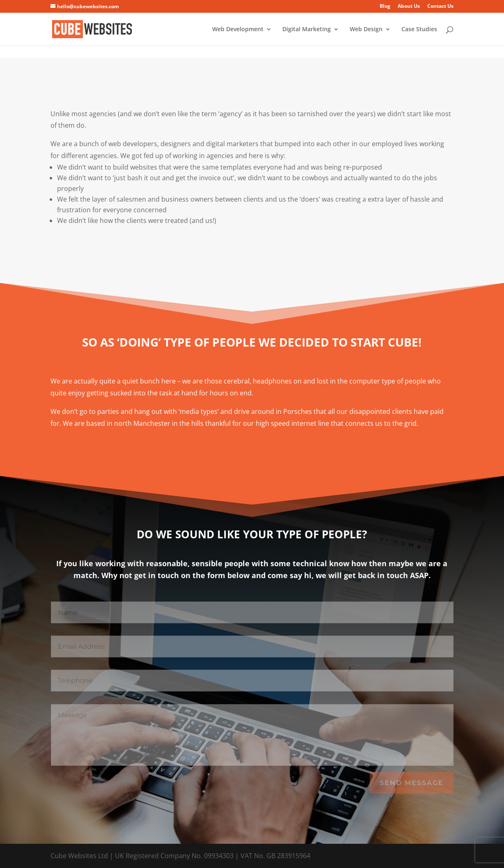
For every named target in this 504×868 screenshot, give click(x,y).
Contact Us (440, 7)
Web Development (238, 30)
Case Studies (419, 30)
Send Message (412, 783)
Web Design (366, 30)
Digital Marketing (307, 30)
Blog (385, 7)
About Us (409, 7)
